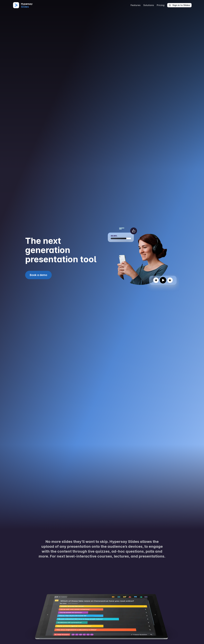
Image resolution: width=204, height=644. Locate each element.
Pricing (161, 5)
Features (136, 5)
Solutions (149, 5)
